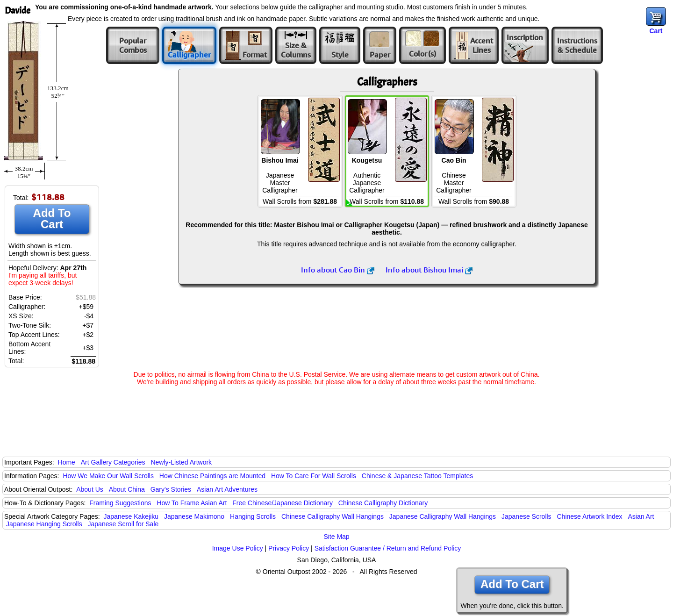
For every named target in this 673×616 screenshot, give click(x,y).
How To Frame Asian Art (192, 503)
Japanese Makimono (194, 516)
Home (67, 462)
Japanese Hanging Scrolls (44, 524)
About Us (90, 489)
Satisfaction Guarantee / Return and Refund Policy (388, 548)
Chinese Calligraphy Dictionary (383, 503)
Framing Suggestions (120, 503)
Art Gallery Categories (113, 462)
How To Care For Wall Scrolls (314, 476)
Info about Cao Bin (338, 270)
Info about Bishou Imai (429, 270)
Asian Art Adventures (227, 489)
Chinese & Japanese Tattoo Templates (417, 476)
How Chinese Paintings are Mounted (212, 476)
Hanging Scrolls (253, 516)
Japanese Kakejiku (131, 516)
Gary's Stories (171, 489)
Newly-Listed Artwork (181, 462)
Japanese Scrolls (526, 516)
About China (127, 489)
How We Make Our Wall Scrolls (108, 476)
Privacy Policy (289, 548)
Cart (656, 31)
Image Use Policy (238, 548)
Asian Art (641, 516)
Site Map (336, 537)
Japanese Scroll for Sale (123, 524)
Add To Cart (52, 218)
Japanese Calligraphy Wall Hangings (443, 516)
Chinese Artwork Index (590, 516)
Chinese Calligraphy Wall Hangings (333, 516)
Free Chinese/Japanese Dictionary (283, 503)
